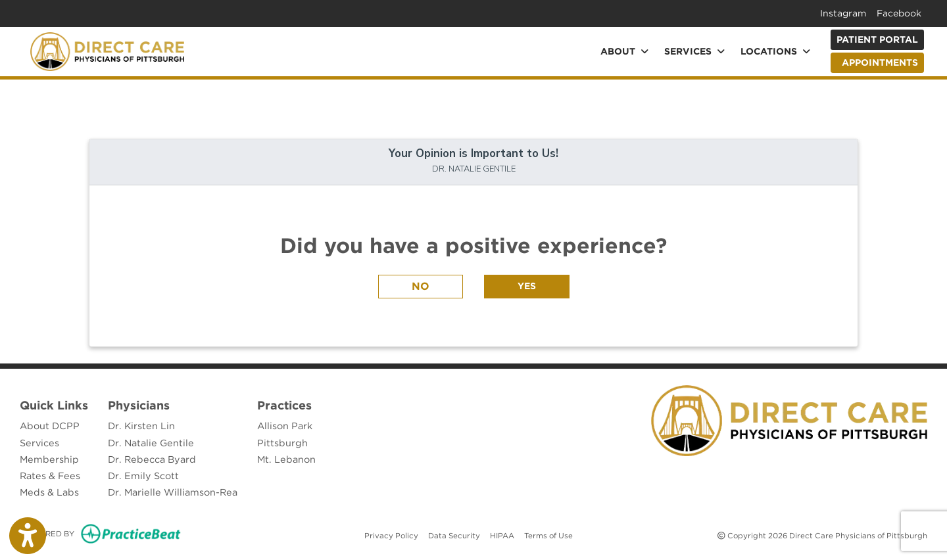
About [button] (624, 51)
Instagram (843, 13)
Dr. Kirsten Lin (141, 426)
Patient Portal (877, 39)
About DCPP (50, 426)
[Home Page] (107, 50)
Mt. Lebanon (286, 459)
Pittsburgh (282, 443)
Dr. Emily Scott (143, 476)
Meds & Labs (49, 492)
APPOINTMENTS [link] (877, 62)
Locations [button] (775, 51)
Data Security (454, 535)
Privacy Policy (391, 535)
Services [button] (694, 51)
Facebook (899, 13)
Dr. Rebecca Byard (152, 459)
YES (527, 286)
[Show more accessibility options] (28, 536)
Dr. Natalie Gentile (151, 443)
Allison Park (285, 426)
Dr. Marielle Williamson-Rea (173, 492)
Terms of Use (548, 535)
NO (421, 286)
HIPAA (502, 535)
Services (39, 443)
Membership (49, 459)
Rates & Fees (50, 476)
